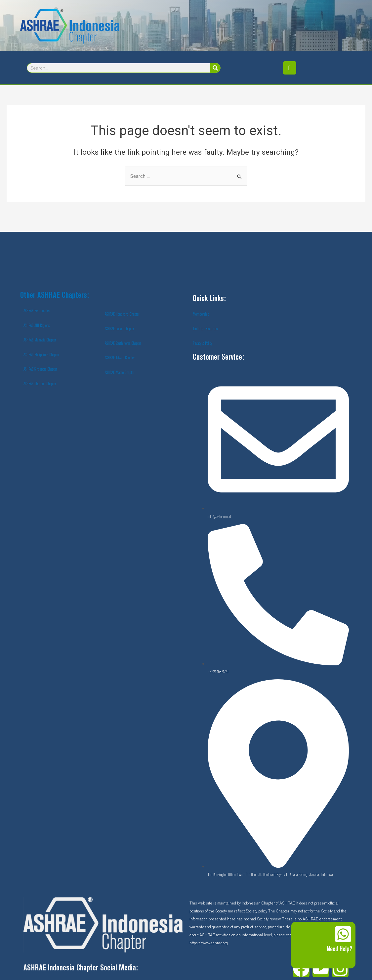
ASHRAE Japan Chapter (119, 329)
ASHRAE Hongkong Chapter (122, 314)
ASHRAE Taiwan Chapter (120, 358)
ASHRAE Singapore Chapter (40, 369)
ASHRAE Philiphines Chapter (41, 355)
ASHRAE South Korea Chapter (123, 343)
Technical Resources (205, 329)
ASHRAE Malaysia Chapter (40, 340)
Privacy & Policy (203, 343)
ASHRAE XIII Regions (37, 326)
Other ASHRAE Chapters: (55, 296)
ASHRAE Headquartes (37, 311)
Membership (201, 314)
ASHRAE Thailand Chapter (40, 384)
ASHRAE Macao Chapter (120, 373)
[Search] (215, 68)
